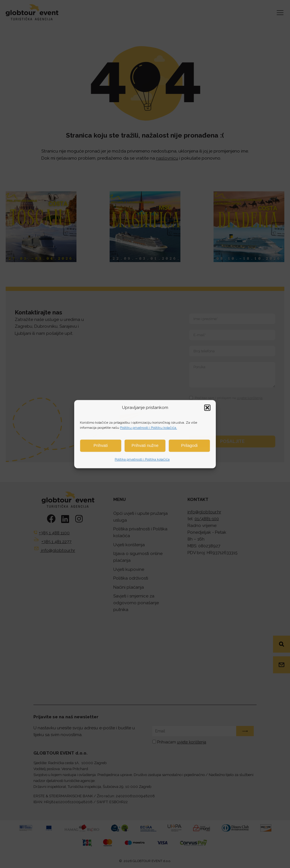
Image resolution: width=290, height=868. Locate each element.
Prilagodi (189, 445)
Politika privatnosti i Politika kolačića (142, 460)
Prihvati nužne (145, 445)
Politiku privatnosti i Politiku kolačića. (149, 428)
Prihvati (101, 445)
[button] (207, 408)
